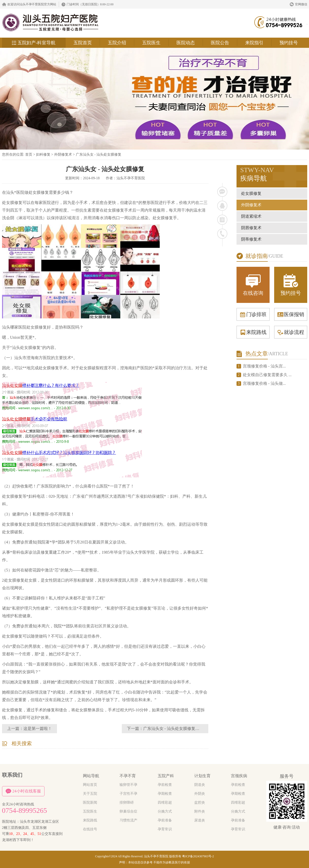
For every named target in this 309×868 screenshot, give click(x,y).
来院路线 (253, 332)
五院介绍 (117, 43)
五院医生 (151, 43)
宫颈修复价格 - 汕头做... (264, 383)
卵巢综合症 (128, 811)
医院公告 (220, 43)
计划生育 (202, 776)
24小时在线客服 (23, 791)
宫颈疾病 (239, 776)
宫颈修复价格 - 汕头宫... (264, 366)
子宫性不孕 (128, 794)
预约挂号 (289, 43)
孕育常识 (165, 829)
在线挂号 (90, 829)
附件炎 (200, 811)
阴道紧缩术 (251, 216)
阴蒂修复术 (251, 239)
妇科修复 (43, 155)
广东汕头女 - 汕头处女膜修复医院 (173, 729)
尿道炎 (200, 820)
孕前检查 (165, 785)
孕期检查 (165, 794)
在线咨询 (253, 284)
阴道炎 (200, 785)
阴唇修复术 (251, 228)
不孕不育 (128, 776)
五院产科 (166, 776)
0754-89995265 (25, 811)
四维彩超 (165, 803)
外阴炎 (200, 794)
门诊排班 (253, 314)
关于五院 (90, 794)
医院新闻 (90, 803)
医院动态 (186, 43)
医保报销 (291, 314)
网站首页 (90, 785)
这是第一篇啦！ (38, 729)
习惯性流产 (128, 820)
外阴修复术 (64, 155)
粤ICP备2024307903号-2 (198, 856)
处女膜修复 (251, 193)
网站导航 (91, 776)
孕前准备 (165, 820)
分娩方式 (165, 811)
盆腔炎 (200, 803)
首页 (29, 155)
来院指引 (254, 43)
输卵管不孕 (128, 785)
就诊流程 (291, 332)
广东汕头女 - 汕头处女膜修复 (99, 155)
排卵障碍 (127, 803)
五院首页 (83, 43)
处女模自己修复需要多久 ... (267, 375)
